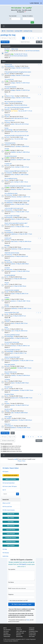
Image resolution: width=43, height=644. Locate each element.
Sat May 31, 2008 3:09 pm (23, 152)
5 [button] (33, 38)
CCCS (6, 402)
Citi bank (7, 149)
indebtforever (9, 203)
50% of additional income (11, 179)
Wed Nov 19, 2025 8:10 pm (23, 68)
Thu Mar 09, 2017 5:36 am (21, 54)
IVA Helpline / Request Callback (11, 468)
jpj (12, 316)
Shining (8, 122)
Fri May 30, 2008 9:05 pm (25, 241)
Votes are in (8, 424)
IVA (5, 628)
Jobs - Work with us (21, 631)
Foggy (8, 51)
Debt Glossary (7, 635)
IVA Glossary (6, 553)
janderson (13, 160)
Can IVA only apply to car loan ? (12, 350)
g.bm (12, 132)
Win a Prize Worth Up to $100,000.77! (14, 102)
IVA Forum (6, 631)
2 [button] (26, 38)
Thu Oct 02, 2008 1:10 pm (21, 139)
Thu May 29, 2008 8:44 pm (23, 375)
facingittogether (10, 66)
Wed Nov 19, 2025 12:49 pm (23, 98)
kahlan (13, 124)
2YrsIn (13, 167)
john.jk (13, 256)
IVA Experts (5, 472)
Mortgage (7, 246)
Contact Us (19, 630)
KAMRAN (13, 152)
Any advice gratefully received (12, 335)
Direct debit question (10, 365)
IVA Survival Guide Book (9, 483)
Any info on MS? (9, 409)
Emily (7, 74)
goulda (13, 405)
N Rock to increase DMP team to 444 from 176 (16, 171)
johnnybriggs (9, 130)
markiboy (13, 375)
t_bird (12, 331)
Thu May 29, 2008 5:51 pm (22, 405)
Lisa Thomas (14, 111)
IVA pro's (7, 283)
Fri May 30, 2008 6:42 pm (24, 249)
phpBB (16, 459)
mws (12, 139)
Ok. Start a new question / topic (21, 604)
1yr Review (7, 379)
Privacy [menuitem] (20, 461)
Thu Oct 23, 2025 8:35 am (21, 105)
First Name (11, 582)
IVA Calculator (16, 8)
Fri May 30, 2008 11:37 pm (22, 212)
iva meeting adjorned (10, 275)
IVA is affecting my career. (11, 193)
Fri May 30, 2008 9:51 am (20, 316)
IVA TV (4, 490)
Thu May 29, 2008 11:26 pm (24, 368)
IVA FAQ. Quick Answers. (9, 510)
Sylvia (12, 323)
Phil (7, 284)
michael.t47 (9, 173)
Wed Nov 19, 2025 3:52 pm (23, 83)
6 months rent (8, 164)
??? (5, 94)
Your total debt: (13, 16)
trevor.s (13, 227)
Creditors (7, 298)
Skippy (8, 374)
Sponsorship (19, 636)
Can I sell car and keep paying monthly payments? (17, 107)
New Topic (5, 42)
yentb (7, 117)
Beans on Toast (10, 96)
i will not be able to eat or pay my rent (14, 208)
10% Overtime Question (10, 87)
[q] (9, 494)
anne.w (13, 212)
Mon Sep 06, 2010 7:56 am (21, 118)
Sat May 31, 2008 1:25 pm (24, 160)
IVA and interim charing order (12, 342)
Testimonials (7, 636)
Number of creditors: (28, 16)
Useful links (5, 556)
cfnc (7, 277)
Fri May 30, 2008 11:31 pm (22, 227)
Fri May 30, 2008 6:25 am (21, 331)
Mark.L (13, 338)
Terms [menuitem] (24, 461)
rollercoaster (9, 262)
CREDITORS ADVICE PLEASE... (12, 253)
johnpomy (13, 189)
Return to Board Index (8, 441)
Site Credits (32, 636)
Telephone (11, 594)
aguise (8, 404)
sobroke (13, 264)
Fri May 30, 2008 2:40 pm (20, 286)
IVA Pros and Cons (7, 507)
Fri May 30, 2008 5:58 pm (22, 264)
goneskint (13, 271)
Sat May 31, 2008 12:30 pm (22, 174)
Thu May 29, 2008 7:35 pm (22, 383)
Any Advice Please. (9, 394)
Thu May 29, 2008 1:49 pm (24, 428)
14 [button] (38, 38)
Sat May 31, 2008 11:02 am (21, 182)
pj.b (12, 353)
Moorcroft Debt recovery (11, 372)
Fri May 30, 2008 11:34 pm (23, 219)
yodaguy (13, 68)
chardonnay (9, 195)
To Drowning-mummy (10, 143)
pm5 (12, 182)
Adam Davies (14, 241)
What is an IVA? (6, 503)
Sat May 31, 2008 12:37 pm (22, 167)
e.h (7, 247)
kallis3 (8, 150)
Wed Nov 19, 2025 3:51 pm (23, 90)
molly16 (13, 219)
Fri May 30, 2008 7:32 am (21, 323)
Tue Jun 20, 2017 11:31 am (25, 111)
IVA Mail (7, 305)
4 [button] (31, 38)
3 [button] (28, 38)
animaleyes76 (9, 232)
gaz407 (8, 109)
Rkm (7, 103)
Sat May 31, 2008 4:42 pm (22, 146)
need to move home (10, 121)
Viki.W (8, 89)
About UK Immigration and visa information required (18, 186)
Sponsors (19, 635)
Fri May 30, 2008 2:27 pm (22, 294)
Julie (12, 413)
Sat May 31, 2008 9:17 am (24, 197)
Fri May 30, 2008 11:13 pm (25, 234)
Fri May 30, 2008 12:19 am (27, 361)
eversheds (7, 268)
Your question (12, 569)
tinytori (13, 383)
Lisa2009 (8, 418)
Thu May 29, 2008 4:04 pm (25, 420)
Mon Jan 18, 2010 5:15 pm (21, 132)
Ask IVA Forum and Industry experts (19, 56)
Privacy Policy (32, 633)
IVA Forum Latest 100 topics (10, 486)
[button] (21, 38)
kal (12, 286)
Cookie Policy (32, 635)
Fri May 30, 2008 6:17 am (20, 353)
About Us (19, 628)
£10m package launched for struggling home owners (18, 72)
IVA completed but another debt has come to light (17, 201)
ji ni (12, 279)
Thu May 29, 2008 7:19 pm (26, 398)
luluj (12, 54)
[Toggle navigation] (41, 3)
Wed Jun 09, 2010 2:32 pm (22, 124)
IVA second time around (11, 156)
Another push (8, 238)
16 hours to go (8, 65)
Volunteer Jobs (20, 633)
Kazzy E (8, 145)
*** (25, 12)
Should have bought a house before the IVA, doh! (17, 136)
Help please (8, 320)
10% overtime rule (9, 79)
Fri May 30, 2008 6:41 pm (22, 256)
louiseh (13, 294)
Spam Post (7, 115)
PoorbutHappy (10, 337)
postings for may (8, 35)
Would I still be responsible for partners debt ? (16, 223)
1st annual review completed (12, 290)
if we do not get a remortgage (12, 216)
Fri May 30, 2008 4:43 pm (20, 279)
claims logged (8, 417)
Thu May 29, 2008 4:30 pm (21, 413)
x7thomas (13, 197)
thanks (6, 327)
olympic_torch (15, 398)
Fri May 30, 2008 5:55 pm (23, 271)
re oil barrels (8, 231)
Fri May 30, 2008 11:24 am (25, 308)
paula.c (13, 204)
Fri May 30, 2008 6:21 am (23, 346)
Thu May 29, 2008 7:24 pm (26, 390)
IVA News (6, 633)
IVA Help (5, 549)
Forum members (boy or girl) (12, 313)
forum (28, 620)
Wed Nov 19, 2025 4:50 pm (23, 75)
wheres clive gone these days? (12, 357)
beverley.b (13, 346)
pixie (7, 180)
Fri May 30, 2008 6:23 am (22, 338)
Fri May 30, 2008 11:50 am (24, 301)
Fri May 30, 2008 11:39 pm (22, 204)
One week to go (8, 387)
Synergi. (7, 128)
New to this (7, 260)
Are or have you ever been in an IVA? (19, 601)
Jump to (39, 441)
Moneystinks (9, 210)
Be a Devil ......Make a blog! (11, 49)
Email (17, 588)
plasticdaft (14, 368)
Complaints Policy (33, 631)
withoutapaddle (15, 390)
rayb (7, 292)
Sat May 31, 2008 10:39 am (24, 189)
